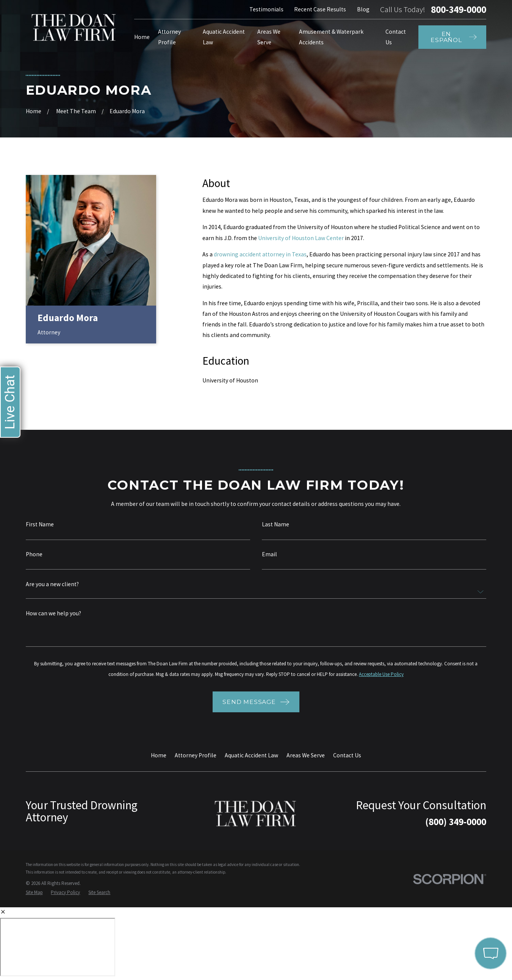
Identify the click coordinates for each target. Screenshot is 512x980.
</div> (58, 947)
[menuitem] (34, 892)
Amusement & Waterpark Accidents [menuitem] (331, 37)
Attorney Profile (196, 755)
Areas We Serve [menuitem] (269, 37)
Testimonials (266, 9)
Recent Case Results (320, 9)
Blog (363, 9)
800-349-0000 (459, 10)
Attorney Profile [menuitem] (169, 37)
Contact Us (347, 755)
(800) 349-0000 (456, 822)
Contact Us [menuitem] (396, 37)
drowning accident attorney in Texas (260, 254)
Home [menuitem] (142, 37)
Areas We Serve (306, 755)
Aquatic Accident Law (251, 755)
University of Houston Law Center (301, 238)
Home (159, 755)
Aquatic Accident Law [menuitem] (224, 37)
